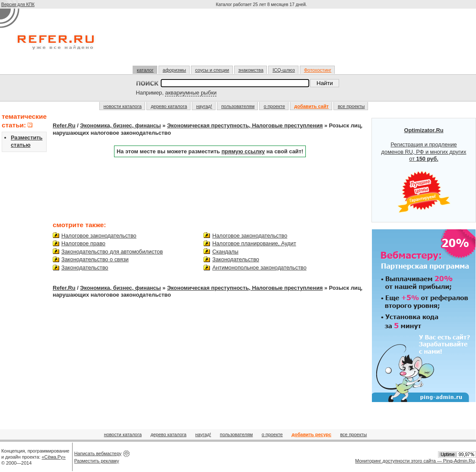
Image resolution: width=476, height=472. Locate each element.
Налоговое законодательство (99, 236)
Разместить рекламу (97, 461)
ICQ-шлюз (284, 70)
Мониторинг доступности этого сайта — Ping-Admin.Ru (415, 461)
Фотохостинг (318, 70)
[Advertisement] (262, 41)
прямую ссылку (243, 151)
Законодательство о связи (95, 259)
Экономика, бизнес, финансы (120, 125)
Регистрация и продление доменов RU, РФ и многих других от (424, 170)
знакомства (251, 70)
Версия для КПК (18, 5)
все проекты (351, 106)
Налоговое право (83, 243)
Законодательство (85, 268)
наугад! (204, 106)
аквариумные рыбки (191, 93)
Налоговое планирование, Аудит (254, 243)
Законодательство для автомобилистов (112, 252)
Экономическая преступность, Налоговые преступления (245, 125)
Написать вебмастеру (98, 453)
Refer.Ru (64, 125)
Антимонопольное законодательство (259, 268)
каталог (145, 70)
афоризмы (175, 70)
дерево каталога (169, 106)
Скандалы (225, 252)
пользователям (238, 106)
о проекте (274, 106)
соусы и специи (212, 70)
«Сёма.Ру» (54, 457)
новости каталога (123, 106)
